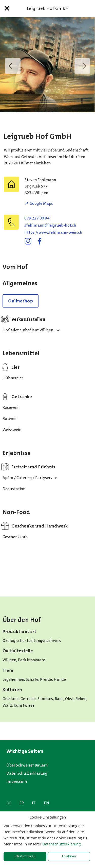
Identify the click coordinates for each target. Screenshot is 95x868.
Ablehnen (69, 856)
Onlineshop (21, 301)
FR (22, 803)
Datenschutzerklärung (27, 773)
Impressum (17, 781)
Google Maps (41, 203)
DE (9, 803)
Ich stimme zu (25, 856)
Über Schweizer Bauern (27, 765)
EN (46, 803)
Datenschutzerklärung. (62, 844)
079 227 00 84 (37, 218)
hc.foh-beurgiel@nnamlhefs (50, 225)
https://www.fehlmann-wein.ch (53, 232)
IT (34, 803)
